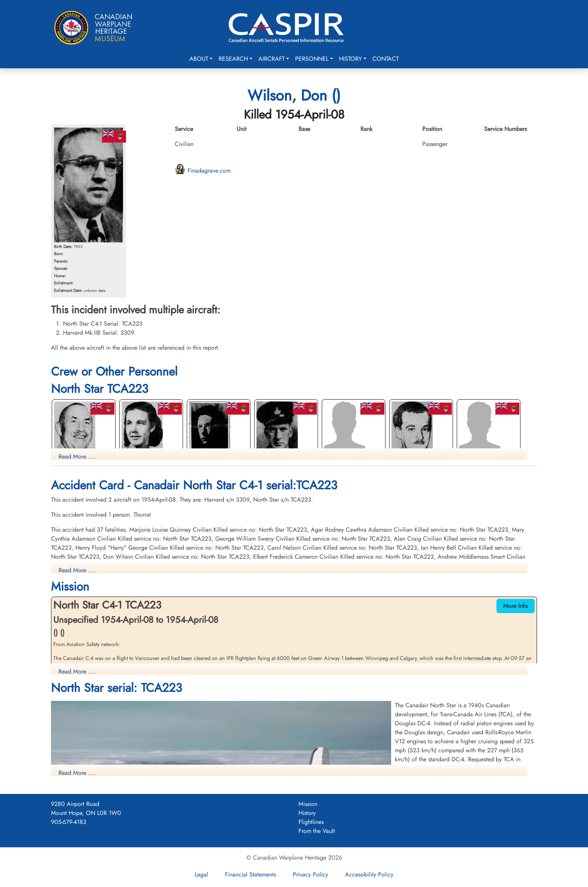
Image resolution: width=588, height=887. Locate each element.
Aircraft (271, 59)
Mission (308, 804)
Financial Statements (250, 874)
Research (233, 59)
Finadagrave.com (203, 171)
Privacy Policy (310, 874)
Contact (385, 59)
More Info (516, 606)
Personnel (312, 59)
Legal (201, 874)
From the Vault (317, 831)
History (350, 59)
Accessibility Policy (369, 874)
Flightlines (311, 822)
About (199, 59)
